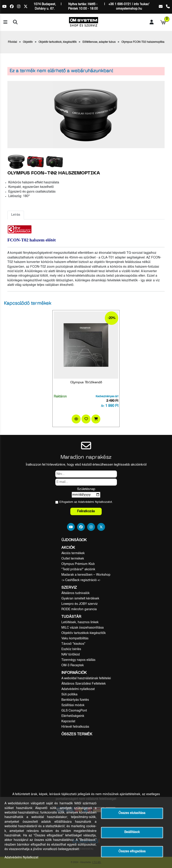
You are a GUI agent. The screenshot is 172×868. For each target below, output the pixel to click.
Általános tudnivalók (75, 593)
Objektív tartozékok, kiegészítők (58, 42)
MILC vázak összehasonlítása (83, 628)
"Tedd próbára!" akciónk (78, 569)
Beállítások (132, 832)
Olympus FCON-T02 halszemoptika (143, 42)
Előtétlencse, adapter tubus (99, 42)
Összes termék (77, 734)
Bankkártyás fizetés (75, 700)
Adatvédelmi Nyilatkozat (94, 502)
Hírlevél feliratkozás (75, 727)
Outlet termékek (73, 559)
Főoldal (12, 42)
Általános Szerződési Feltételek (84, 684)
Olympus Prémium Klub (78, 564)
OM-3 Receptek (73, 665)
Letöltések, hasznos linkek (80, 622)
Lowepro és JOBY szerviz (80, 604)
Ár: (103, 406)
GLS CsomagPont (74, 711)
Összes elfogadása (132, 852)
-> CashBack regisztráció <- (81, 580)
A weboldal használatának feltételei (86, 678)
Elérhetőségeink (73, 716)
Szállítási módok (73, 705)
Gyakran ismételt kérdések (80, 599)
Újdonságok (74, 540)
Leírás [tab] (16, 215)
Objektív (28, 42)
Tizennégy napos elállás (78, 660)
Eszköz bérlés (71, 649)
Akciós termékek (73, 553)
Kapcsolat (68, 721)
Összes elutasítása (132, 813)
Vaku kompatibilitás (75, 638)
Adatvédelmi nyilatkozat (78, 689)
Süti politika (69, 694)
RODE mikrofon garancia (79, 609)
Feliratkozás (86, 511)
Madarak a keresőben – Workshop (86, 575)
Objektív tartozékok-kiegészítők (84, 633)
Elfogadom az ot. (86, 502)
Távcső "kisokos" (73, 644)
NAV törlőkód (71, 655)
